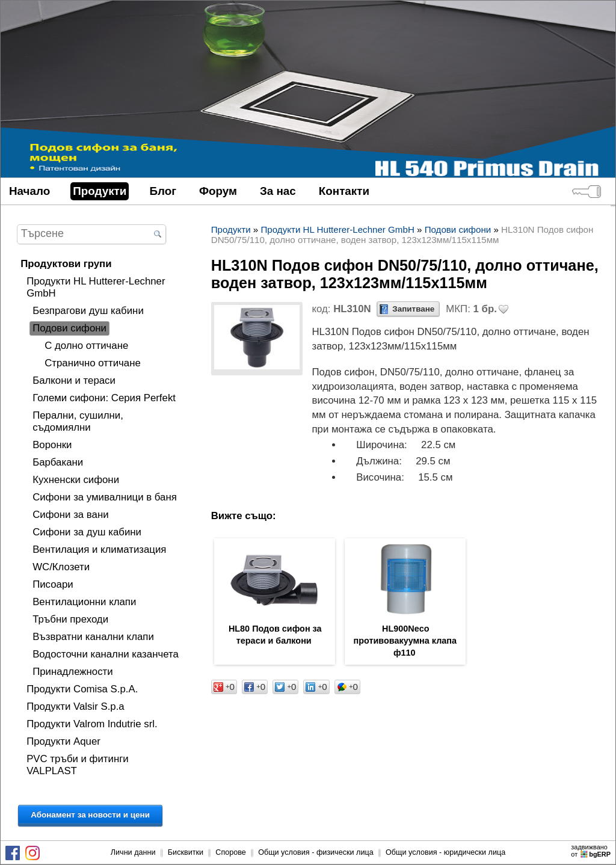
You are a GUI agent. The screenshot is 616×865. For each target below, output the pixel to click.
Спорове (231, 852)
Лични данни (133, 852)
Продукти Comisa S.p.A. (82, 689)
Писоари (53, 584)
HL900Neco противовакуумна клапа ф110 (405, 641)
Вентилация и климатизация (99, 549)
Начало (29, 191)
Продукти (100, 191)
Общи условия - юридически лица (445, 852)
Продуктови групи (66, 264)
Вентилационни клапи (84, 602)
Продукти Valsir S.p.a (75, 706)
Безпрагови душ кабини (88, 311)
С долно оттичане (86, 346)
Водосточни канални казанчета (106, 654)
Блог (163, 191)
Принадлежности (73, 672)
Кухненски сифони (76, 480)
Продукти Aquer (63, 741)
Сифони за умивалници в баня (105, 497)
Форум (218, 191)
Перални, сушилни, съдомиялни (78, 421)
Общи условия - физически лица (316, 852)
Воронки (52, 445)
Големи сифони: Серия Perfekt (104, 398)
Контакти (344, 191)
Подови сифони (69, 328)
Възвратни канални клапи (93, 637)
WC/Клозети (61, 567)
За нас (278, 191)
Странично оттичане (93, 363)
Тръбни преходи (70, 619)
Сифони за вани (70, 515)
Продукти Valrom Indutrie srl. (92, 724)
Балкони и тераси (74, 380)
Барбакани (58, 462)
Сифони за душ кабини (87, 532)
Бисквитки (186, 852)
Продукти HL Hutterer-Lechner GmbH (96, 287)
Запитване (413, 309)
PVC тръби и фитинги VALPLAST (78, 765)
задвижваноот (592, 851)
